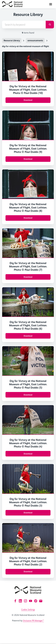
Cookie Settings (28, 609)
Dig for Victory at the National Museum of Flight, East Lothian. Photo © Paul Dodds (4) (28, 443)
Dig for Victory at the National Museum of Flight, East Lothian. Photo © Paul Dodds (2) (28, 561)
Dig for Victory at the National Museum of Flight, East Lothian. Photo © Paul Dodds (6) (28, 325)
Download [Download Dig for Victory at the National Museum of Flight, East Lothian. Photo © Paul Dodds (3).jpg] (28, 513)
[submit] (50, 25)
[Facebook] (15, 601)
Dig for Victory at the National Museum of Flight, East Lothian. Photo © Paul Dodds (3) (28, 502)
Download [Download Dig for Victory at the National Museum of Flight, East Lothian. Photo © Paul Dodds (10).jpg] (28, 100)
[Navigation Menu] (51, 4)
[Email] (41, 601)
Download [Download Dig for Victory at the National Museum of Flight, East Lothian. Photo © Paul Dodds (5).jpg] (28, 395)
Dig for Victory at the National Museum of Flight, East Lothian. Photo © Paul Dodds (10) (28, 90)
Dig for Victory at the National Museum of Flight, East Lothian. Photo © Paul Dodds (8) (28, 207)
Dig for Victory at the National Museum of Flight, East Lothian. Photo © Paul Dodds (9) (28, 149)
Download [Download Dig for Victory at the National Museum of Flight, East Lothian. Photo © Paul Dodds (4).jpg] (28, 454)
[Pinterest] (36, 601)
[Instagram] (25, 601)
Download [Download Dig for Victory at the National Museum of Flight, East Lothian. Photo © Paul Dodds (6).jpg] (28, 336)
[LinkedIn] (20, 601)
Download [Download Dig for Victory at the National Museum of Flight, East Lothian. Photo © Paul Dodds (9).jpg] (28, 159)
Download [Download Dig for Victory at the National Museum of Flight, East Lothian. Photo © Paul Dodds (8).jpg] (28, 218)
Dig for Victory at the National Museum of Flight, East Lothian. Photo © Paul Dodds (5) (28, 384)
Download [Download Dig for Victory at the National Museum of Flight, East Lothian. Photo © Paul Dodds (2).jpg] (28, 572)
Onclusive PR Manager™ (33, 621)
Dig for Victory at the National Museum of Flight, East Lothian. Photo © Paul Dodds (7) (28, 266)
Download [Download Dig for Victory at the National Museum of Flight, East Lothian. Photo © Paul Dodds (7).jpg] (28, 277)
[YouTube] (31, 601)
